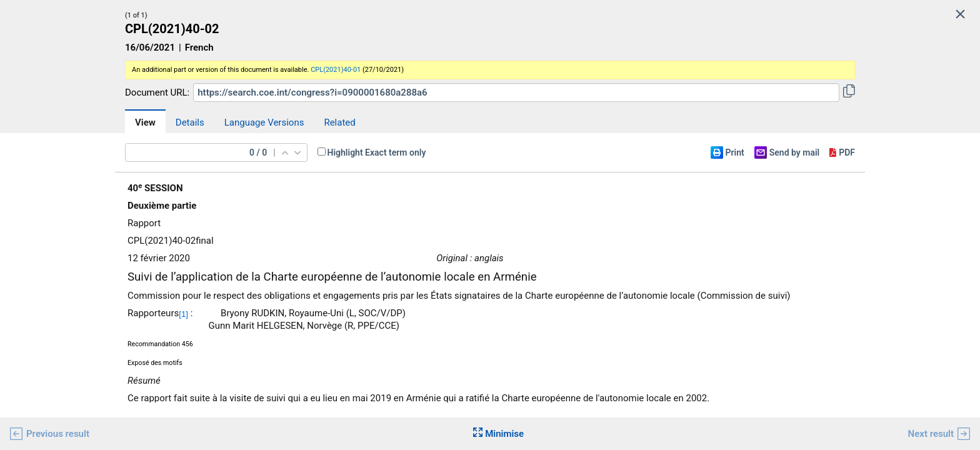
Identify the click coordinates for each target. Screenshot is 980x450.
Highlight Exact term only (377, 152)
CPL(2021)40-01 (336, 70)
